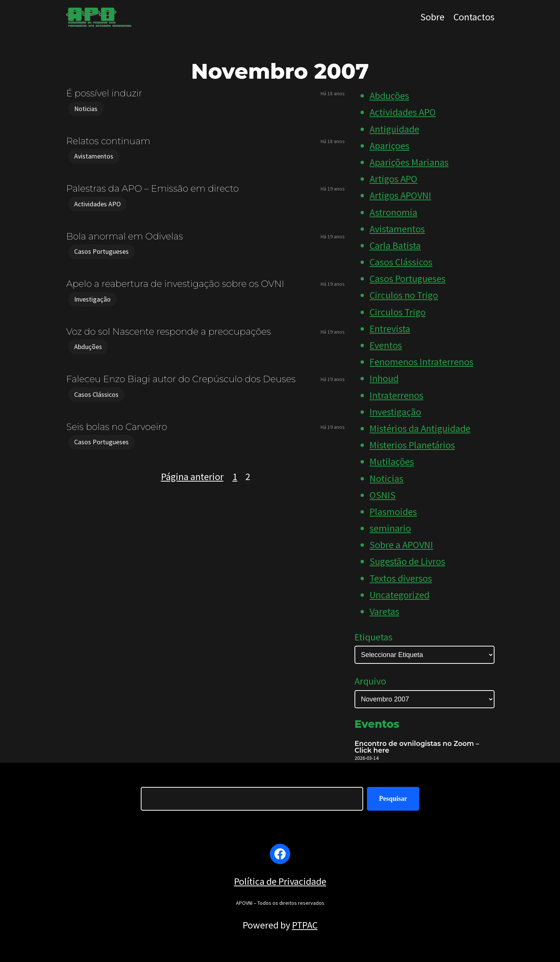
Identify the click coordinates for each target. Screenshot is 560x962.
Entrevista (390, 329)
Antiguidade (394, 129)
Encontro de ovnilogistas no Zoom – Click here (417, 747)
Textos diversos (401, 578)
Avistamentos (94, 156)
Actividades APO (97, 204)
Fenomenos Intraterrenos (422, 362)
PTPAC (305, 925)
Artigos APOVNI (400, 195)
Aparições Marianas (409, 162)
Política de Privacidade (280, 881)
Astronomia (393, 212)
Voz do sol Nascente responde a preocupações (169, 332)
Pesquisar (393, 799)
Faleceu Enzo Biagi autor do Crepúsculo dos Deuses (181, 379)
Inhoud (384, 378)
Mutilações (392, 461)
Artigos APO (393, 179)
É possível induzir (104, 93)
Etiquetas (374, 637)
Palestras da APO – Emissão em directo (153, 188)
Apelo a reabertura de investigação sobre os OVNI (175, 284)
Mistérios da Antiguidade (420, 428)
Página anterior (192, 476)
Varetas (384, 611)
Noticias (86, 109)
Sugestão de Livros (407, 561)
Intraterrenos (396, 395)
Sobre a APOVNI (401, 545)
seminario (390, 528)
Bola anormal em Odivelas (125, 236)
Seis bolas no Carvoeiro (117, 427)
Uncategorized (399, 595)
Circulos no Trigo (404, 295)
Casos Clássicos (96, 394)
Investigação (92, 299)
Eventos (386, 345)
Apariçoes (390, 146)
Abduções (88, 347)
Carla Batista (395, 245)
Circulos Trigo (398, 312)
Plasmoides (393, 511)
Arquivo (370, 681)
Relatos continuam (108, 141)
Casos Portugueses (101, 251)
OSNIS (383, 495)
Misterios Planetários (412, 445)
